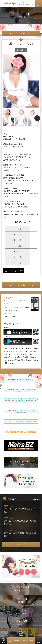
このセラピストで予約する (19, 33)
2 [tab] (21, 580)
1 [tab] (18, 580)
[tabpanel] (21, 567)
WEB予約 (30, 641)
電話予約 (15, 641)
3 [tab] (24, 580)
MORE (19, 545)
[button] (37, 118)
